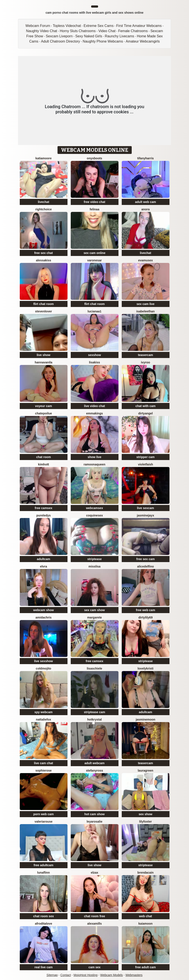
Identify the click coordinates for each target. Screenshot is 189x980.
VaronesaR (94, 260)
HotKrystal (94, 719)
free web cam (145, 610)
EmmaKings (94, 413)
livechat (43, 202)
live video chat (94, 406)
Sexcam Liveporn (59, 36)
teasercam (145, 355)
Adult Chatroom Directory (61, 41)
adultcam (44, 559)
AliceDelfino (145, 566)
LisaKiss (94, 362)
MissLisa (94, 566)
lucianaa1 (95, 311)
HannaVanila (44, 362)
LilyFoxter (145, 822)
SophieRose (44, 770)
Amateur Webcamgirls (143, 41)
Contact (66, 975)
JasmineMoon (145, 719)
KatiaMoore (44, 158)
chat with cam (145, 406)
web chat (146, 916)
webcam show (44, 610)
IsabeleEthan (145, 311)
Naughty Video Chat (42, 31)
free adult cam (145, 967)
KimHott (44, 464)
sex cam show (94, 610)
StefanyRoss (94, 770)
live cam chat (44, 763)
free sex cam (145, 559)
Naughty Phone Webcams (103, 41)
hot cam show (94, 814)
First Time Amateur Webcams (139, 26)
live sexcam (145, 508)
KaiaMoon (145, 924)
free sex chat (44, 253)
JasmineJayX (145, 515)
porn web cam (43, 814)
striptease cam (94, 712)
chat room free (94, 916)
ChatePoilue (44, 413)
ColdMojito (44, 668)
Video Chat (107, 31)
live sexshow (43, 661)
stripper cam (145, 457)
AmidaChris (44, 617)
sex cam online (94, 253)
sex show (145, 814)
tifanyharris (145, 158)
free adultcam (44, 865)
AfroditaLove (44, 924)
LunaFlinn (43, 873)
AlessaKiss (43, 260)
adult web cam (145, 202)
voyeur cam (44, 406)
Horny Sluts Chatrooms (78, 31)
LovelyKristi (145, 668)
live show (44, 355)
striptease (94, 559)
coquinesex (94, 515)
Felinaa (94, 209)
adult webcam (94, 763)
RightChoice (44, 209)
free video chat (94, 202)
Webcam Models (112, 975)
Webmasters (134, 975)
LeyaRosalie (94, 822)
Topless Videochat (67, 26)
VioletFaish (145, 464)
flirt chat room (43, 304)
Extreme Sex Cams (99, 26)
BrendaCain (145, 873)
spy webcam (44, 712)
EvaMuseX (146, 260)
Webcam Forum (38, 26)
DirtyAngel (145, 413)
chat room (44, 457)
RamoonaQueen (94, 464)
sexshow (94, 355)
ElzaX (94, 873)
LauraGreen (146, 770)
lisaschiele (94, 668)
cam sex (94, 967)
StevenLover (44, 311)
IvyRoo (145, 362)
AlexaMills (94, 924)
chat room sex (44, 916)
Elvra (44, 566)
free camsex (44, 508)
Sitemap (52, 975)
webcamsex (94, 508)
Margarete (95, 617)
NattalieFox (43, 719)
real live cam (43, 967)
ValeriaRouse (44, 822)
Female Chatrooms (133, 31)
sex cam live (145, 304)
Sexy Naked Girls (89, 36)
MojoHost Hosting (86, 975)
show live (94, 457)
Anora (145, 209)
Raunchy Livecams (119, 36)
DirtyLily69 (145, 617)
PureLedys (43, 515)
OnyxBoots (94, 158)
